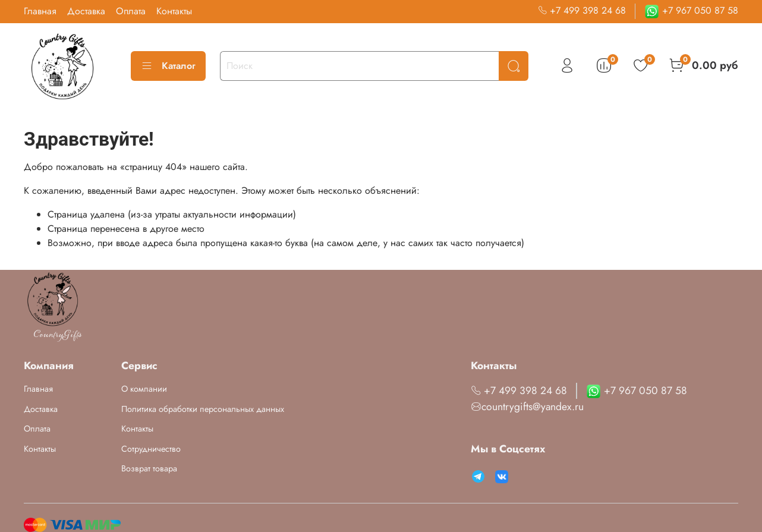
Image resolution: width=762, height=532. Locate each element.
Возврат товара (149, 468)
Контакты (174, 11)
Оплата (131, 11)
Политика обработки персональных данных (203, 409)
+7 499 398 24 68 (582, 10)
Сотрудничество (151, 449)
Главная (40, 11)
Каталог (168, 66)
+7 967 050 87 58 (691, 10)
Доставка (86, 11)
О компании (144, 389)
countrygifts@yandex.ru (527, 407)
